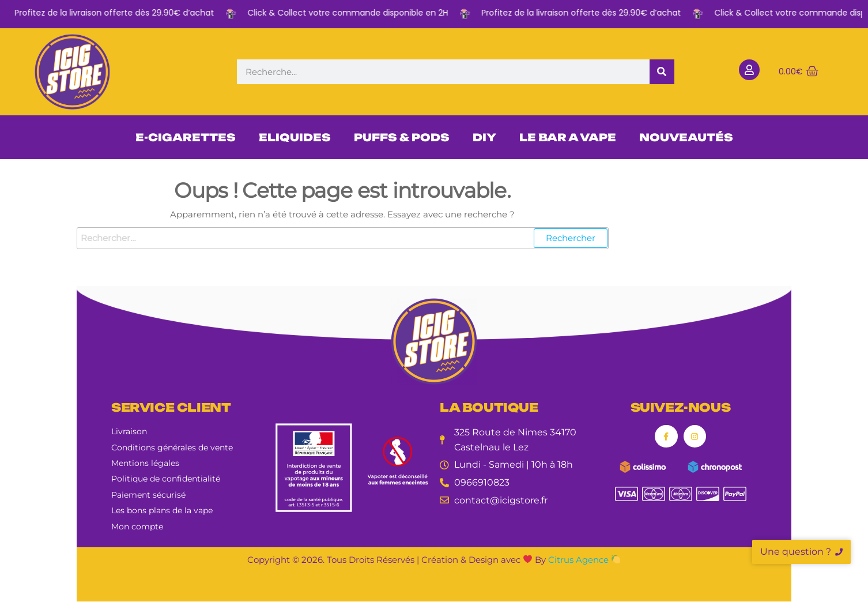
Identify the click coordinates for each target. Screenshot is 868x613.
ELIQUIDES (295, 137)
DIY (484, 137)
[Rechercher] (662, 72)
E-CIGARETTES (186, 137)
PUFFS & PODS (402, 137)
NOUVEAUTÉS (686, 137)
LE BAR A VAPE (568, 137)
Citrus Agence (584, 560)
